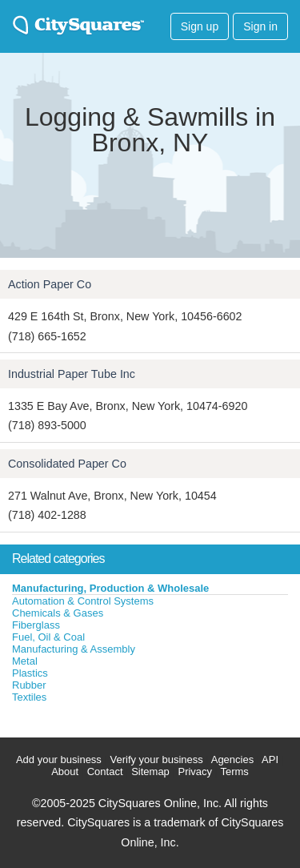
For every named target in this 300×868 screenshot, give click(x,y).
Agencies (232, 759)
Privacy (195, 772)
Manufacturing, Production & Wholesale (110, 588)
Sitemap (150, 772)
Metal (25, 661)
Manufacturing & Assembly (74, 649)
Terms (234, 772)
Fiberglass (36, 625)
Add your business (59, 759)
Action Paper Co (50, 284)
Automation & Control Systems (83, 601)
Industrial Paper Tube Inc (72, 374)
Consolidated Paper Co (67, 464)
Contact (105, 772)
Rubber (29, 685)
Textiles (29, 697)
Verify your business (156, 759)
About (65, 772)
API (270, 759)
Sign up (200, 26)
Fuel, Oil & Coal (48, 637)
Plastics (30, 673)
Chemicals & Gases (58, 613)
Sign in (260, 26)
